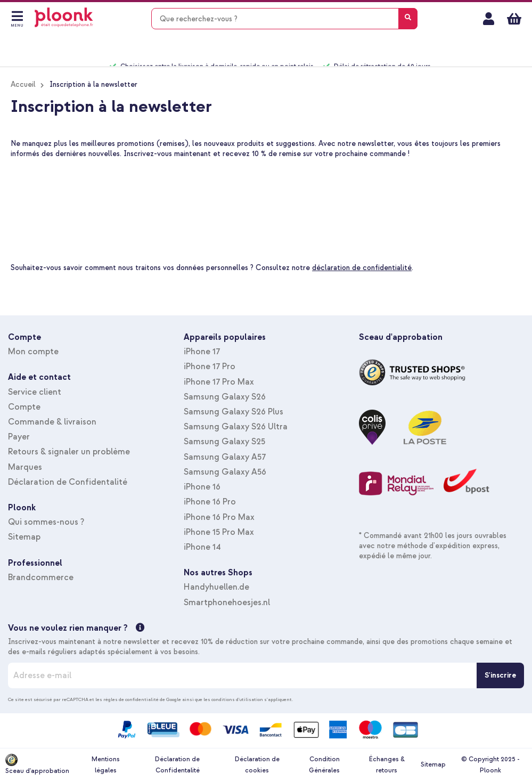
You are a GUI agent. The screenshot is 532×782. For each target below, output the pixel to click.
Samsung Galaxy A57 (225, 457)
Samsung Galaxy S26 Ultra (236, 427)
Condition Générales (324, 765)
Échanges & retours (387, 765)
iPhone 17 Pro (210, 366)
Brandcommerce (41, 577)
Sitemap (24, 537)
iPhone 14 (202, 547)
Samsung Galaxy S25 (224, 442)
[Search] (408, 19)
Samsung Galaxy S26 (225, 397)
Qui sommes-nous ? (46, 522)
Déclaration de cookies (257, 765)
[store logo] (64, 17)
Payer (19, 437)
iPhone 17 (202, 352)
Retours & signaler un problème (69, 452)
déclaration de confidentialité (362, 268)
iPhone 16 (202, 487)
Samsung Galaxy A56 (225, 472)
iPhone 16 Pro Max (219, 517)
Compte (24, 407)
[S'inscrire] (500, 675)
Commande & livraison (52, 422)
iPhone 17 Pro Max (219, 382)
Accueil (23, 84)
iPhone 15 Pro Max (219, 532)
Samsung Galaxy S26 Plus (234, 412)
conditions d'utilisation (237, 699)
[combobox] (284, 19)
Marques (25, 467)
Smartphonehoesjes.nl (227, 602)
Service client (35, 392)
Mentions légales (106, 765)
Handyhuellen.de (216, 587)
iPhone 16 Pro (210, 502)
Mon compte (489, 19)
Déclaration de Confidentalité (68, 482)
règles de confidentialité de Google (142, 699)
